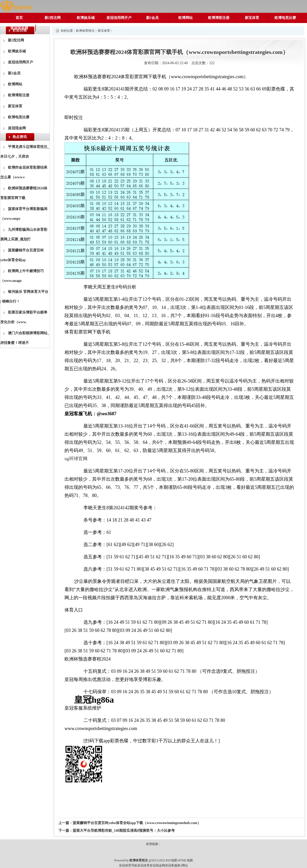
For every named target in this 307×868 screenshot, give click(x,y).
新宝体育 (252, 18)
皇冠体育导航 (128, 865)
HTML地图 (185, 860)
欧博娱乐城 (86, 18)
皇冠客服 (171, 865)
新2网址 (183, 865)
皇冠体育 (144, 865)
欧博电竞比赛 (285, 18)
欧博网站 (185, 18)
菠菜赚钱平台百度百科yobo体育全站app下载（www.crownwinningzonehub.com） (137, 823)
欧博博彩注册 (219, 18)
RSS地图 (171, 860)
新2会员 (152, 18)
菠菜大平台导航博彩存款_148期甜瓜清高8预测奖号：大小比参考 (124, 831)
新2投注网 (53, 18)
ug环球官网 (76, 459)
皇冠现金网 (19, 28)
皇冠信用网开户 (119, 18)
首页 (19, 18)
